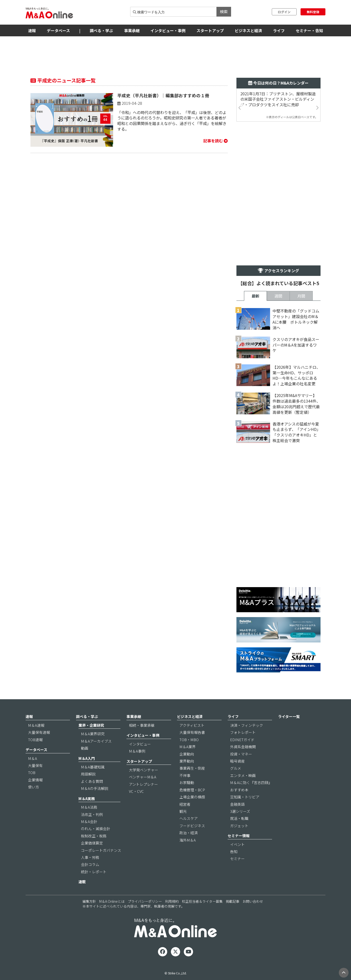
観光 (183, 811)
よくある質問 (92, 781)
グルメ (236, 768)
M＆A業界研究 (93, 734)
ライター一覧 (289, 716)
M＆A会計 (89, 821)
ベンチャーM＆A (143, 777)
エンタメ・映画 (243, 775)
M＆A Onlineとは (112, 901)
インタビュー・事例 (168, 30)
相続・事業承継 (142, 725)
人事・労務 (90, 857)
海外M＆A (188, 840)
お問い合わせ (253, 901)
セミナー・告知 (309, 30)
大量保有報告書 (192, 732)
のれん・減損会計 (96, 829)
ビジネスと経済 (248, 30)
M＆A (33, 758)
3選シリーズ (240, 811)
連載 (82, 882)
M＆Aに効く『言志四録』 (251, 782)
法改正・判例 (92, 814)
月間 (301, 296)
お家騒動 (187, 782)
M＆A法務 (89, 807)
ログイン (284, 12)
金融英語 (237, 804)
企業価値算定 (92, 843)
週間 (278, 296)
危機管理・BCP (192, 790)
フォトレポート (243, 732)
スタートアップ (210, 30)
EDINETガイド (242, 740)
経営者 (185, 804)
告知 (234, 851)
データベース (58, 30)
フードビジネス (192, 826)
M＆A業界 (188, 747)
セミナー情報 (239, 836)
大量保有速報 (39, 732)
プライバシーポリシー (145, 901)
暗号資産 (237, 761)
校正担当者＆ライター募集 (202, 901)
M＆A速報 (36, 725)
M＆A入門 (87, 758)
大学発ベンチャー (144, 770)
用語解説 (88, 774)
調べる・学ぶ (101, 30)
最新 (255, 296)
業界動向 (187, 761)
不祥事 (185, 775)
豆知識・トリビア (245, 797)
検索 (224, 11)
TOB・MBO (189, 740)
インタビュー (140, 744)
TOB (32, 772)
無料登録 (313, 12)
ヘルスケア (189, 818)
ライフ (279, 30)
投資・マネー (241, 754)
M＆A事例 (137, 751)
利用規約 (172, 901)
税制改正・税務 (94, 836)
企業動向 (187, 754)
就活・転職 (239, 818)
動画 (85, 748)
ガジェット (239, 826)
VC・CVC (136, 791)
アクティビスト (192, 725)
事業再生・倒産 (192, 768)
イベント (237, 844)
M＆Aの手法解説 (95, 788)
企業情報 (35, 780)
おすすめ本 (239, 790)
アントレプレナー (143, 784)
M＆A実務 (87, 799)
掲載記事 (233, 901)
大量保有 (35, 765)
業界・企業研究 (91, 725)
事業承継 (132, 30)
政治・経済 (189, 833)
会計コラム (90, 864)
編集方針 (89, 901)
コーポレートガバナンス (101, 850)
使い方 (34, 787)
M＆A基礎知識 (93, 767)
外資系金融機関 (243, 747)
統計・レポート (94, 872)
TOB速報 (35, 740)
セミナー (237, 859)
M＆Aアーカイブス (96, 741)
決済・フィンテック (247, 725)
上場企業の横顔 (192, 797)
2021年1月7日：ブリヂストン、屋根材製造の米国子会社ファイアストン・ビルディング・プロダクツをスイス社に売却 (278, 99)
